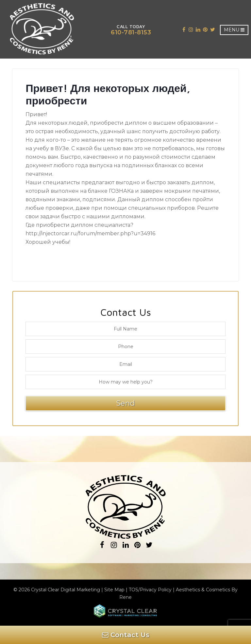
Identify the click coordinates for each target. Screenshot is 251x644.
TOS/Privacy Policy (150, 590)
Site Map (114, 590)
